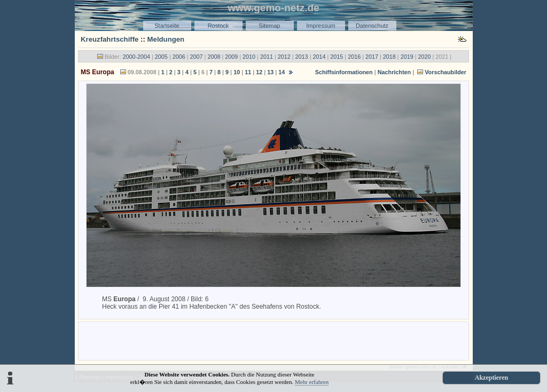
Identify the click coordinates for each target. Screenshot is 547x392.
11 (248, 72)
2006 (179, 57)
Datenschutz (372, 26)
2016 (354, 57)
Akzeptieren (491, 378)
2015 (337, 57)
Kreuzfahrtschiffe (110, 39)
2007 (197, 57)
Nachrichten (394, 72)
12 (259, 72)
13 (270, 72)
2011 (267, 57)
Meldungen (166, 39)
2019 (407, 57)
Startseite (167, 26)
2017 (372, 57)
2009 (231, 57)
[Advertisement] (273, 340)
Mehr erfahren (312, 382)
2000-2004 (136, 57)
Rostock (218, 26)
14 (282, 72)
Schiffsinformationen (344, 72)
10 (237, 72)
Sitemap (269, 26)
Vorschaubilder (446, 72)
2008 (214, 57)
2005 (161, 57)
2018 (389, 57)
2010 (249, 57)
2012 (284, 57)
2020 (425, 57)
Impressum (321, 26)
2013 (302, 57)
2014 (319, 57)
